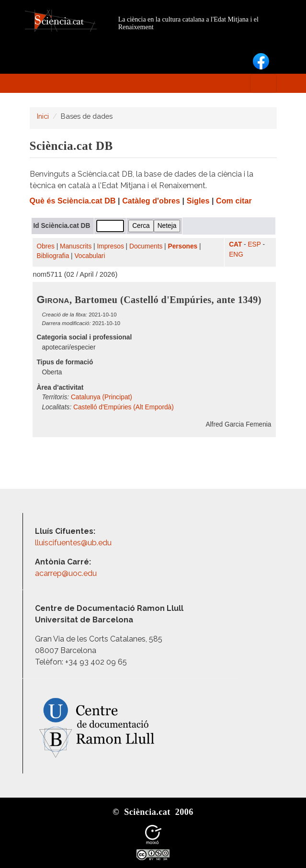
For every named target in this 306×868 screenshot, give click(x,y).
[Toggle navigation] (263, 83)
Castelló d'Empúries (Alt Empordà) (124, 407)
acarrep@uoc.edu (66, 573)
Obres (46, 246)
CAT (235, 244)
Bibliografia (53, 256)
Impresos (110, 246)
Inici (43, 116)
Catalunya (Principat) (102, 397)
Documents (146, 246)
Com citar (234, 201)
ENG (236, 254)
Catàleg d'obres (151, 201)
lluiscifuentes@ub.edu (74, 543)
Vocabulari (90, 256)
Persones (183, 246)
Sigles (198, 201)
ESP (254, 244)
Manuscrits (76, 246)
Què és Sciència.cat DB (73, 201)
